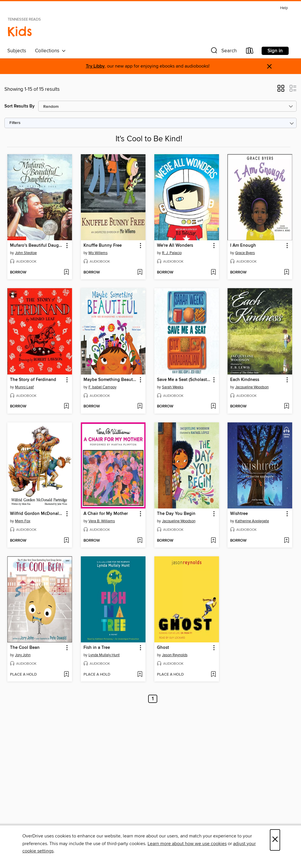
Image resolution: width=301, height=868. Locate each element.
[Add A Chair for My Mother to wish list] (140, 541)
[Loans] (250, 52)
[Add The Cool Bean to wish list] (66, 675)
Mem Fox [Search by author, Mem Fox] (23, 521)
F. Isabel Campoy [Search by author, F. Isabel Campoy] (102, 387)
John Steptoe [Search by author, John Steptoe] (26, 253)
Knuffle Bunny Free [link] (103, 246)
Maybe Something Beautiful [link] (110, 380)
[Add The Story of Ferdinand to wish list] (66, 407)
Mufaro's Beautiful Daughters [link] (37, 246)
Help (284, 8)
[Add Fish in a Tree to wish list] (140, 675)
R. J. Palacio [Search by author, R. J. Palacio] (172, 253)
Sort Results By (20, 106)
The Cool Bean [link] (25, 648)
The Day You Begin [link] (176, 514)
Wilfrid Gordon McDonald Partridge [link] (37, 514)
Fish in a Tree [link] (97, 648)
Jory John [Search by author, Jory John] (23, 655)
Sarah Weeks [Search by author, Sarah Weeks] (173, 387)
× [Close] (275, 840)
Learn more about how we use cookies (187, 844)
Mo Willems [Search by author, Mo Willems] (98, 253)
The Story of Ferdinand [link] (33, 380)
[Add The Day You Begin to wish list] (213, 541)
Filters (15, 123)
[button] (223, 52)
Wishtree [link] (239, 514)
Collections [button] (50, 51)
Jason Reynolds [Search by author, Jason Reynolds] (175, 655)
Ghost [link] (163, 648)
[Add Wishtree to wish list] (286, 541)
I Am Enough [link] (243, 246)
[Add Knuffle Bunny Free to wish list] (140, 273)
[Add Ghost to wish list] (213, 675)
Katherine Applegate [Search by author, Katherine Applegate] (252, 521)
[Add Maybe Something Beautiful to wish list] (140, 407)
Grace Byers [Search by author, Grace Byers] (245, 253)
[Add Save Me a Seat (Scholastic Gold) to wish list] (213, 407)
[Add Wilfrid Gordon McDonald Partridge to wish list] (66, 541)
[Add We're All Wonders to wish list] (213, 273)
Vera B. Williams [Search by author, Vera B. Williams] (102, 521)
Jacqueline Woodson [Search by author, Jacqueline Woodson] (252, 387)
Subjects (17, 51)
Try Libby (95, 66)
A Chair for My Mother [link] (106, 514)
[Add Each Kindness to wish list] (286, 407)
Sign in (275, 51)
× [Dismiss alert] (269, 67)
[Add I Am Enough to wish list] (286, 273)
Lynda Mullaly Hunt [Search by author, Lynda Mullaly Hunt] (104, 655)
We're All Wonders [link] (175, 246)
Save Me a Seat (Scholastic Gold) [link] (184, 380)
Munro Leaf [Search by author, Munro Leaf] (24, 387)
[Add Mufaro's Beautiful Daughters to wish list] (66, 273)
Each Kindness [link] (245, 380)
